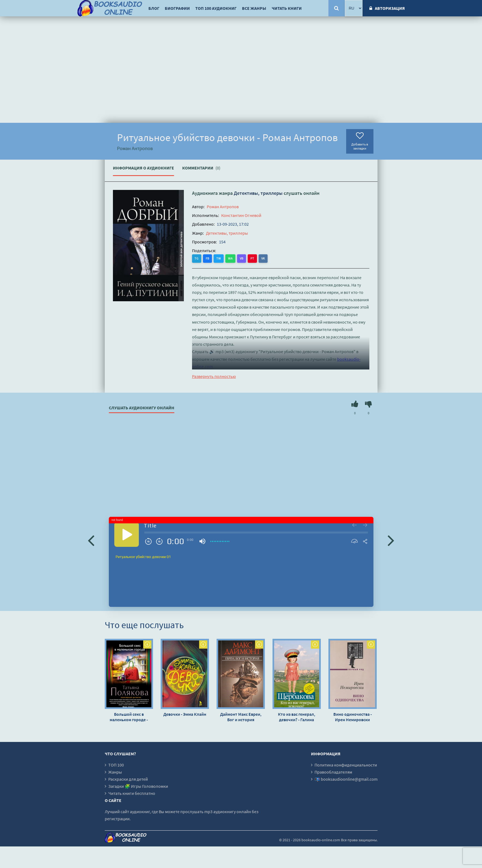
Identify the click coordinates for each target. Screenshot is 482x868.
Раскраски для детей (128, 779)
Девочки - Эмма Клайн (185, 714)
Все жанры (254, 8)
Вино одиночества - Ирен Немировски (353, 717)
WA (231, 258)
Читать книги (287, 8)
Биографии (177, 8)
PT (253, 258)
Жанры (115, 772)
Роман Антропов (223, 207)
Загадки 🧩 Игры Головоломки (138, 786)
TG (197, 258)
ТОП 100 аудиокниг (216, 8)
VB (242, 258)
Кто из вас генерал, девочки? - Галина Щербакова (297, 717)
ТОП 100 (116, 765)
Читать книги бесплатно (132, 793)
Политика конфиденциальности (346, 765)
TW (219, 258)
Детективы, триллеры (258, 193)
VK (263, 258)
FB (208, 258)
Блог (154, 8)
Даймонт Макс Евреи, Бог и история (241, 717)
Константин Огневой (241, 215)
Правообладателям (333, 772)
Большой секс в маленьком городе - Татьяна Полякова (129, 717)
